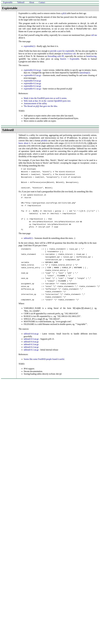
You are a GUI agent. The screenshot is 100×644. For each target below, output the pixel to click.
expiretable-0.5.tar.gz (32, 75)
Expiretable (8, 2)
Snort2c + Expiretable (70, 59)
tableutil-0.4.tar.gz (31, 342)
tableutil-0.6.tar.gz (31, 334)
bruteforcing (91, 56)
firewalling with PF (56, 56)
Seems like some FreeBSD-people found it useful (44, 359)
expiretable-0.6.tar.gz (32, 70)
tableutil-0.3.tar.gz (31, 344)
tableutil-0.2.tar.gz (31, 347)
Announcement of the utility (35, 103)
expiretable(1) (29, 46)
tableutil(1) (28, 238)
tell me (94, 35)
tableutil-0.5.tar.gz (31, 339)
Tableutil (21, 2)
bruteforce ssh (70, 54)
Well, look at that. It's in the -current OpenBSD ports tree (47, 101)
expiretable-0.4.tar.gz (32, 81)
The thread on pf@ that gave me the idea (40, 106)
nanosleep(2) (85, 73)
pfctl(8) (44, 141)
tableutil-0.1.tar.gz (31, 350)
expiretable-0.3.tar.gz (32, 83)
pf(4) (64, 13)
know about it (24, 143)
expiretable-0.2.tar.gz (32, 86)
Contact (42, 2)
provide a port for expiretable (62, 51)
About (31, 2)
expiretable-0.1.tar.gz (32, 89)
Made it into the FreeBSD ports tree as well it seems (45, 98)
